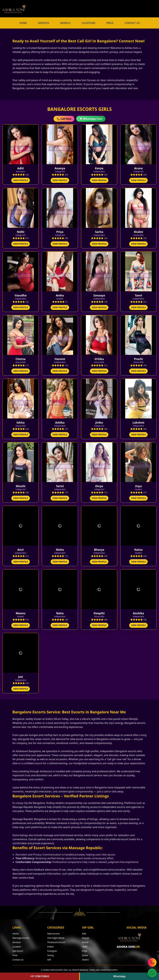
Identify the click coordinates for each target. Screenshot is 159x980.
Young (50, 955)
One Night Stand (56, 938)
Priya (85, 951)
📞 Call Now (64, 119)
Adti (84, 934)
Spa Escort (18, 951)
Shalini (85, 960)
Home (16, 934)
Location (17, 947)
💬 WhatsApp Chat (91, 119)
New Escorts (53, 934)
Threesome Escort (56, 942)
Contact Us (18, 960)
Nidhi (85, 947)
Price (15, 955)
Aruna (85, 942)
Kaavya (86, 938)
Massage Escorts (21, 938)
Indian (50, 947)
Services (17, 942)
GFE (49, 960)
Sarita (85, 955)
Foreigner (52, 951)
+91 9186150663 (40, 976)
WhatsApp (119, 976)
